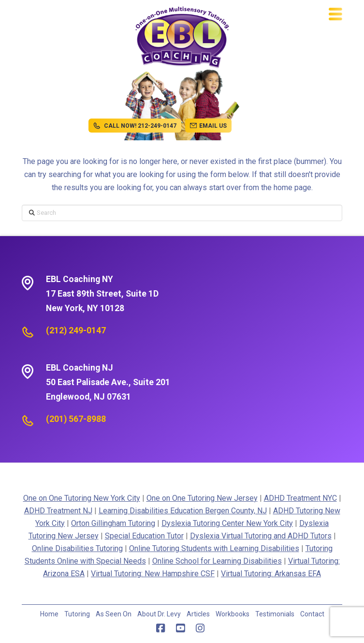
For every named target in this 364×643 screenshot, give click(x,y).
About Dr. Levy (159, 614)
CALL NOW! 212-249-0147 (135, 126)
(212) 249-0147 (76, 330)
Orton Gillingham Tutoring (113, 523)
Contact (312, 614)
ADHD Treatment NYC (300, 498)
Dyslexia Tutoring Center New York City (227, 523)
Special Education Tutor (144, 536)
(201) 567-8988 (76, 419)
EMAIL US (208, 126)
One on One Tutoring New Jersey (202, 498)
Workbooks (233, 614)
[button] (335, 14)
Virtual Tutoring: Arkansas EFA (271, 574)
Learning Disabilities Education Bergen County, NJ (183, 511)
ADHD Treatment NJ (58, 511)
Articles (198, 614)
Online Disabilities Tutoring (77, 548)
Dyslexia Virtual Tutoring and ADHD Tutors (261, 536)
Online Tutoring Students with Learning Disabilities (214, 548)
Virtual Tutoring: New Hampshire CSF (153, 574)
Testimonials (275, 614)
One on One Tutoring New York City (82, 498)
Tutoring (77, 614)
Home (49, 614)
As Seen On (114, 614)
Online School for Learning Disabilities (217, 561)
